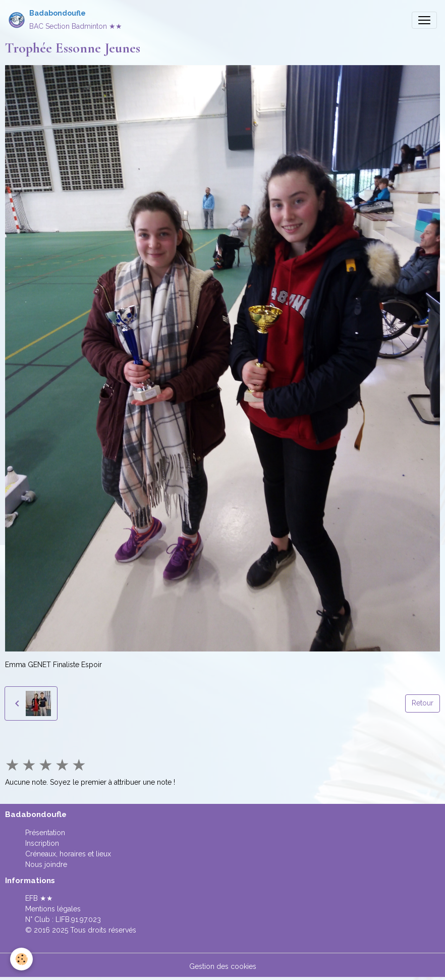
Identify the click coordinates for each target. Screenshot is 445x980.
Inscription (42, 843)
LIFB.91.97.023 (78, 919)
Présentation (45, 833)
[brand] (65, 20)
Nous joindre (46, 864)
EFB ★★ (39, 898)
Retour (423, 703)
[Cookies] (21, 959)
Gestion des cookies (223, 966)
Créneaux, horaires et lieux (68, 854)
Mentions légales (53, 909)
